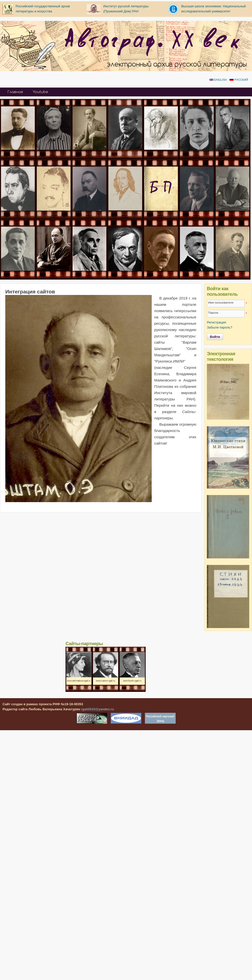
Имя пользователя (221, 302)
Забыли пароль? (219, 327)
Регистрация (216, 322)
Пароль (213, 312)
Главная (15, 92)
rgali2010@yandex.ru (97, 709)
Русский (239, 80)
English (218, 80)
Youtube (40, 92)
